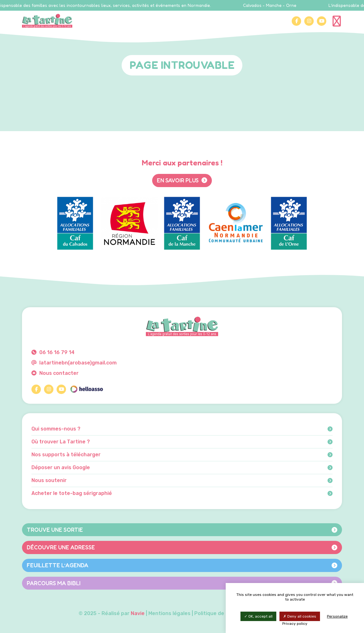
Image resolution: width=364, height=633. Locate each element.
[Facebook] (296, 21)
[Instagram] (309, 21)
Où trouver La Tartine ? (182, 442)
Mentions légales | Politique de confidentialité (205, 613)
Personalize (337, 616)
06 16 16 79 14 (53, 352)
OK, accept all (258, 616)
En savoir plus (182, 180)
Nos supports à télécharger (182, 455)
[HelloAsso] (86, 389)
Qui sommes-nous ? (182, 429)
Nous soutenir (182, 480)
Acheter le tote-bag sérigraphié (182, 493)
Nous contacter (55, 373)
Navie (138, 613)
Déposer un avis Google (182, 468)
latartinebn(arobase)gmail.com (74, 363)
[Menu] (337, 21)
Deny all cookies (300, 616)
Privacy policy (295, 624)
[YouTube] (322, 21)
